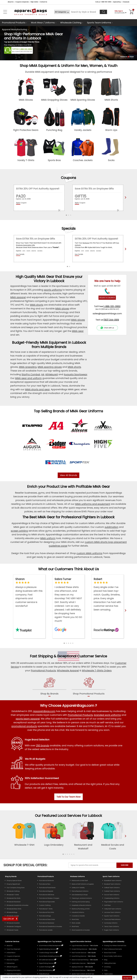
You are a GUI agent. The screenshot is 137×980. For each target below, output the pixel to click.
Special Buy (117, 2)
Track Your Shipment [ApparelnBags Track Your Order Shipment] (13, 949)
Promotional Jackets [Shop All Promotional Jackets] (46, 930)
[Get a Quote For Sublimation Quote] (91, 963)
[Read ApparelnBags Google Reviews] (68, 600)
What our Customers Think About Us (69, 569)
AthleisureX (52, 374)
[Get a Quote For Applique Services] (89, 967)
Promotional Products (14, 23)
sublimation (111, 527)
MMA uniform (48, 538)
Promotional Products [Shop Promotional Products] (43, 670)
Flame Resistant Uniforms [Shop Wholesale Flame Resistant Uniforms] (80, 891)
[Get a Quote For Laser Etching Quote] (92, 956)
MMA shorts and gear (37, 389)
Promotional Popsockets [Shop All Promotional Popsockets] (47, 902)
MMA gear (78, 331)
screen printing (19, 531)
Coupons (68, 178)
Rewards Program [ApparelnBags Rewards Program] (13, 960)
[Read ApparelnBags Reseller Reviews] (108, 594)
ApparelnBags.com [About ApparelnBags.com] (44, 711)
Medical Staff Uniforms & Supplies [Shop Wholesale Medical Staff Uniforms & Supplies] (83, 884)
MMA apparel (18, 297)
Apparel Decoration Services (81, 942)
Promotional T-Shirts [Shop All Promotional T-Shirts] (46, 909)
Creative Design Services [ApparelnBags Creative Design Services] (47, 953)
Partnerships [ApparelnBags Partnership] (11, 963)
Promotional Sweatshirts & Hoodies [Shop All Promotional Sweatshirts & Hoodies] (51, 926)
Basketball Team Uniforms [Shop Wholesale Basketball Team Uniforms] (113, 881)
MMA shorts (37, 305)
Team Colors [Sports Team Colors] (108, 974)
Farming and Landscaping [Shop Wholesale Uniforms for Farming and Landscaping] (81, 902)
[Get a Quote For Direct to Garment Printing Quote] (94, 960)
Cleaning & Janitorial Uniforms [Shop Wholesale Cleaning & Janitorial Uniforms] (82, 898)
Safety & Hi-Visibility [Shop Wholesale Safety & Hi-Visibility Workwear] (78, 888)
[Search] (103, 12)
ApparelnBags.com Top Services (50, 942)
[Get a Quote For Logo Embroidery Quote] (94, 946)
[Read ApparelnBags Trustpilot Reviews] (29, 592)
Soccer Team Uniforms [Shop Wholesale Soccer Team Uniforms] (112, 895)
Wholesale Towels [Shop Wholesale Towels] (12, 930)
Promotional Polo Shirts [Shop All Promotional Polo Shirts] (47, 912)
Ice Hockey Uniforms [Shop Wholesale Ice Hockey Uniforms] (111, 923)
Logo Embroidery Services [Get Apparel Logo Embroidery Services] (80, 946)
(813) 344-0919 (111, 320)
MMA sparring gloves (50, 367)
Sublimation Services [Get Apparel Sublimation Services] (79, 963)
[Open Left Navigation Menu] (5, 12)
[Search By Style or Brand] (85, 12)
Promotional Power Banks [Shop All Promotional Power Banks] (47, 888)
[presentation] (125, 840)
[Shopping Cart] (131, 12)
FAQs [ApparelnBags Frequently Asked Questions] (106, 970)
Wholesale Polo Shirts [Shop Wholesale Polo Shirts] (14, 898)
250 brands (43, 746)
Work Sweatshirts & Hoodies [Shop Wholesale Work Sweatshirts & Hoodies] (81, 930)
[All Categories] (62, 12)
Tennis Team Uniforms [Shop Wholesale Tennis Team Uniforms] (112, 926)
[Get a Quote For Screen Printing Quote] (93, 949)
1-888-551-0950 (26, 49)
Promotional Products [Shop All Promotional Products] (80, 715)
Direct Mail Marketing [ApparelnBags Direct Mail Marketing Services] (46, 970)
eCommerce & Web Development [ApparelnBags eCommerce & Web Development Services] (50, 946)
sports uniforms (53, 290)
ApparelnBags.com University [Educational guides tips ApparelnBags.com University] (113, 942)
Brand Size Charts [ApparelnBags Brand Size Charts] (110, 953)
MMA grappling (28, 367)
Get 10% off (9, 919)
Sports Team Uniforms (99, 23)
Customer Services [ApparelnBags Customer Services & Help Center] (12, 942)
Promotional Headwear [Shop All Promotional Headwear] (47, 923)
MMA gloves (62, 309)
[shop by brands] (49, 687)
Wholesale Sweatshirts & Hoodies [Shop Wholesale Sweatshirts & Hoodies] (17, 905)
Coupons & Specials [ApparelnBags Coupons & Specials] (13, 956)
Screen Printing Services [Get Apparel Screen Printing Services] (79, 949)
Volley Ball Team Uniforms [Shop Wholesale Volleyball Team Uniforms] (113, 909)
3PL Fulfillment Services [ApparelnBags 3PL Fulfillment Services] (47, 960)
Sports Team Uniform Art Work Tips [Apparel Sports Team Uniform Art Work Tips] (83, 974)
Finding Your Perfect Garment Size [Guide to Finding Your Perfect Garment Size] (115, 946)
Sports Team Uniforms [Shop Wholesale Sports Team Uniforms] (111, 876)
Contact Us (43, 2)
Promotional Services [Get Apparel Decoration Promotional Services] (79, 970)
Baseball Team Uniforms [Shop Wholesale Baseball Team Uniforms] (112, 884)
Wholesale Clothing (71, 23)
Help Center (34, 2)
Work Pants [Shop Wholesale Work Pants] (75, 926)
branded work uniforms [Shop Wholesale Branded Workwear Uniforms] (107, 715)
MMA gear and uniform (28, 378)
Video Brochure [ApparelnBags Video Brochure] (44, 974)
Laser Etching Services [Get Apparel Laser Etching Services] (79, 956)
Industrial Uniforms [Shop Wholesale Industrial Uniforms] (78, 912)
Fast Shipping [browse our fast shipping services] (41, 656)
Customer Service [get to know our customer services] (92, 656)
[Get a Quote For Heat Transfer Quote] (92, 953)
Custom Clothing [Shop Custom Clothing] (45, 905)
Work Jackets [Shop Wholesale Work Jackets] (76, 923)
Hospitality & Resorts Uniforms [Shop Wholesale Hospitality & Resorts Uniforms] (81, 905)
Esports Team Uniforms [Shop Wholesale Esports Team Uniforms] (112, 916)
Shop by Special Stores (14, 881)
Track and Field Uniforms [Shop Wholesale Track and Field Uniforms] (112, 919)
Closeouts (126, 2)
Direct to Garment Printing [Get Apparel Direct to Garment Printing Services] (80, 960)
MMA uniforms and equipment (93, 504)
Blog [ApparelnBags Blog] (106, 960)
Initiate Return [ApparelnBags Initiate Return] (11, 953)
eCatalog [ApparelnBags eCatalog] (107, 967)
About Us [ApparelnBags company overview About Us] (10, 946)
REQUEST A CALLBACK (107, 298)
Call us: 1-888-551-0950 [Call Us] (103, 2)
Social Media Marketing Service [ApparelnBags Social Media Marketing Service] (49, 956)
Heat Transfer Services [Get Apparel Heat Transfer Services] (79, 953)
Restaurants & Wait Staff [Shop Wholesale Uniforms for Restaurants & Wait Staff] (80, 881)
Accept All (127, 978)
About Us (11, 2)
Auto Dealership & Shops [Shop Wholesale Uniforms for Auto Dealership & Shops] (80, 895)
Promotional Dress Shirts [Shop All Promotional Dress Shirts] (47, 919)
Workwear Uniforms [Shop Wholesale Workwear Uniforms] (77, 876)
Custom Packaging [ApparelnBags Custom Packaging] (46, 967)
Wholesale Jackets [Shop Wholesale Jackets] (13, 916)
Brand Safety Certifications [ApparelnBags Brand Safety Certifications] (113, 956)
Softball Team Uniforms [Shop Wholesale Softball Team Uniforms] (112, 888)
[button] (64, 643)
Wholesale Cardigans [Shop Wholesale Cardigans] (14, 926)
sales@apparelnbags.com (107, 314)
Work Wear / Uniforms (43, 23)
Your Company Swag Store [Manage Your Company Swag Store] (16, 888)
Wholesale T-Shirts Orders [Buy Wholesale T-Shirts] (97, 670)
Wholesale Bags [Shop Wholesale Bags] (12, 912)
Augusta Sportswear (76, 374)
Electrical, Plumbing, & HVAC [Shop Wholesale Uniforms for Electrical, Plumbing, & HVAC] (81, 909)
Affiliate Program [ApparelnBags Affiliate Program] (12, 967)
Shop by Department (13, 884)
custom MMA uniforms (89, 553)
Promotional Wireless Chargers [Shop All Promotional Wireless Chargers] (49, 898)
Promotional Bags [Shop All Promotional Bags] (45, 916)
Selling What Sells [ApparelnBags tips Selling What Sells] (110, 963)
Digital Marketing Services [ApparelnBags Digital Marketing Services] (48, 949)
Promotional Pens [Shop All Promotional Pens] (45, 884)
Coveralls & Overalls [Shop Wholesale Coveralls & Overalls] (78, 916)
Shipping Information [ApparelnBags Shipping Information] (14, 970)
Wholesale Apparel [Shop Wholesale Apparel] (68, 670)
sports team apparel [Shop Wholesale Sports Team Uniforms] (28, 719)
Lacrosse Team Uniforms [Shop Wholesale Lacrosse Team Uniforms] (112, 912)
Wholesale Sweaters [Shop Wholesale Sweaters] (13, 923)
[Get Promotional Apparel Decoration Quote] (91, 970)
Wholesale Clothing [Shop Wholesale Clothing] (13, 891)
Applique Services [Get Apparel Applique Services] (77, 967)
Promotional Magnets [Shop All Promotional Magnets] (46, 891)
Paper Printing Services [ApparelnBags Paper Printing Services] (46, 963)
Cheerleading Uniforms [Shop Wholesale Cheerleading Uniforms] (112, 898)
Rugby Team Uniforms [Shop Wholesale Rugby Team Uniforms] (112, 930)
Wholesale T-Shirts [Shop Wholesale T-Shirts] (13, 895)
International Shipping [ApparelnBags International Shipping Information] (14, 974)
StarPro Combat (31, 374)
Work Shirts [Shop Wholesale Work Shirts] (75, 919)
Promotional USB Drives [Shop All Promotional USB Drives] (47, 895)
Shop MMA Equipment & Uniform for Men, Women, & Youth (69, 66)
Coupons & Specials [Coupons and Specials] (22, 2)
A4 (43, 374)
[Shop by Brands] (11, 876)
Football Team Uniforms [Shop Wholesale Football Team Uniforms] (112, 891)
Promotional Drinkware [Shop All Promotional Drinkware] (46, 881)
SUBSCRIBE (125, 865)
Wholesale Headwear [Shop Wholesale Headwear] (14, 902)
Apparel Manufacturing (15, 29)
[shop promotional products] (89, 687)
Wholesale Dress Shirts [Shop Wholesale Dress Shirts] (14, 909)
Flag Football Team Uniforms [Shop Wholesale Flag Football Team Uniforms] (114, 902)
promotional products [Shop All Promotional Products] (24, 726)
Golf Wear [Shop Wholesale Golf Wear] (107, 905)
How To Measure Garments (113, 949)
